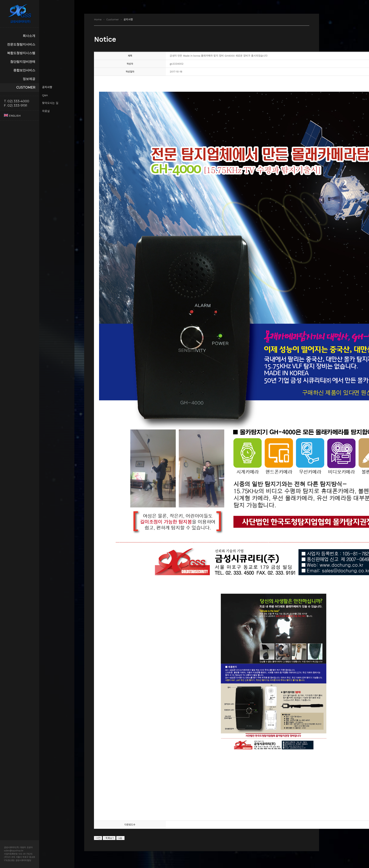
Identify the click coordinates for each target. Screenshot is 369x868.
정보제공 (29, 79)
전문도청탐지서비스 (21, 44)
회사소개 (29, 36)
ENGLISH (12, 116)
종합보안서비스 (24, 70)
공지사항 (47, 87)
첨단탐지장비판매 (23, 62)
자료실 (46, 111)
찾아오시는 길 (50, 103)
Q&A (45, 95)
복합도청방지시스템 (21, 53)
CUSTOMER (26, 87)
